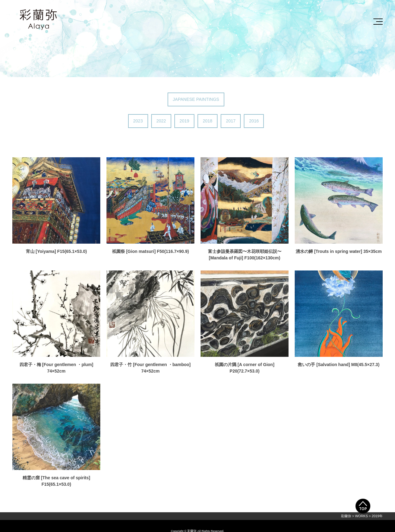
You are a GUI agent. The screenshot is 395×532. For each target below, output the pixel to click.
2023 (138, 121)
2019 (184, 121)
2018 (208, 121)
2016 (254, 121)
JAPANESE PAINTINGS (196, 99)
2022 (161, 121)
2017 (231, 121)
